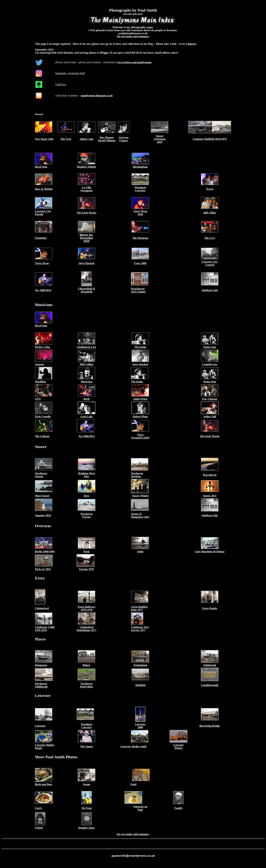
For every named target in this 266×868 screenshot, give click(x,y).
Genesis (39, 364)
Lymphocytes (210, 364)
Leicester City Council (210, 263)
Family (178, 808)
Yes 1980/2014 (43, 290)
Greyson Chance (124, 139)
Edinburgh (210, 665)
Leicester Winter (178, 747)
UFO (38, 399)
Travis (210, 189)
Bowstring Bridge (210, 726)
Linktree (191, 44)
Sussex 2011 (210, 496)
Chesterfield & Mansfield (87, 290)
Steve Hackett (87, 263)
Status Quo (210, 347)
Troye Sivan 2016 (140, 213)
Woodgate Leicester (140, 189)
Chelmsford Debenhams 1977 (87, 629)
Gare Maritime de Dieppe (210, 552)
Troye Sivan (42, 263)
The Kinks (140, 347)
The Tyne (66, 139)
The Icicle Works (87, 213)
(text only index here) (133, 14)
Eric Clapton (210, 399)
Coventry (41, 238)
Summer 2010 (43, 515)
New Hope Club (44, 139)
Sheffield (140, 685)
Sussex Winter (140, 496)
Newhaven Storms (41, 475)
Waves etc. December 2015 (87, 238)
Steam (87, 784)
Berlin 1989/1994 (45, 552)
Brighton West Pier (87, 475)
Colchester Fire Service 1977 (140, 629)
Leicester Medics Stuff (133, 747)
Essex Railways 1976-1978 (87, 608)
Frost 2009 (140, 263)
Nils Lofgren (42, 436)
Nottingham (140, 665)
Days (87, 496)
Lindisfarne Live (87, 347)
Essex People (210, 608)
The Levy (210, 238)
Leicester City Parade (43, 213)
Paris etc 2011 (43, 569)
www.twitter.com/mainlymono (134, 62)
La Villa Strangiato (87, 189)
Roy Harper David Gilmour (107, 139)
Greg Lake (87, 417)
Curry (39, 808)
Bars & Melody (44, 189)
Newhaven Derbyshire (87, 685)
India (140, 552)
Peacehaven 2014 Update (138, 290)
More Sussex (42, 496)
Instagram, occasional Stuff (70, 73)
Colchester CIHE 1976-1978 (45, 629)
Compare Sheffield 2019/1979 (210, 139)
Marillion (40, 382)
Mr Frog (87, 808)
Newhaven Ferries (87, 515)
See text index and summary (133, 36)
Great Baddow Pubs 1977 (139, 608)
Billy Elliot (210, 213)
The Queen (87, 747)
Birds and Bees (44, 784)
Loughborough (210, 685)
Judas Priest (140, 399)
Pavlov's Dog (42, 347)
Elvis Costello (43, 417)
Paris (87, 552)
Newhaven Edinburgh (41, 685)
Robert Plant (140, 417)
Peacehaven (210, 475)
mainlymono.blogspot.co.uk (97, 96)
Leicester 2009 (140, 726)
